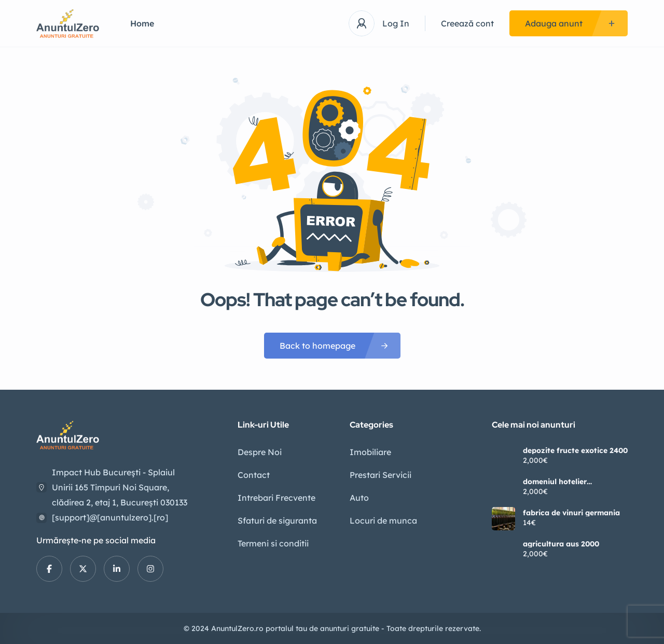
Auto (359, 498)
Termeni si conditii (273, 543)
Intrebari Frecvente (276, 498)
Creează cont (467, 23)
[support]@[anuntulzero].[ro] (110, 517)
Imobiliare (370, 452)
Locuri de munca (383, 520)
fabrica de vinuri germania (571, 513)
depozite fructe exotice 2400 (575, 450)
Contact (254, 475)
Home (142, 23)
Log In (396, 23)
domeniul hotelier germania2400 (555, 482)
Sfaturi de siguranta (277, 520)
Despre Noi (260, 452)
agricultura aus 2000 (561, 544)
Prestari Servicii (381, 475)
